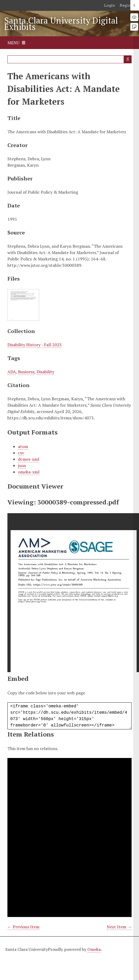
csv (21, 453)
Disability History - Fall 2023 (35, 345)
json (22, 465)
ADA (12, 372)
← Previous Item (23, 927)
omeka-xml (29, 472)
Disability (45, 372)
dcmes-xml (29, 459)
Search (128, 59)
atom (23, 446)
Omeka (94, 949)
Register (127, 5)
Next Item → (119, 927)
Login (110, 5)
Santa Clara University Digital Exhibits (61, 24)
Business (26, 372)
